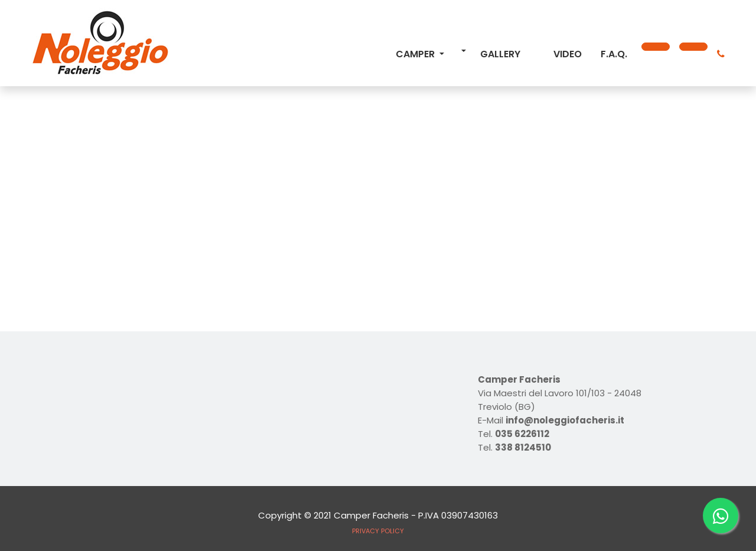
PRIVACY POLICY (378, 531)
